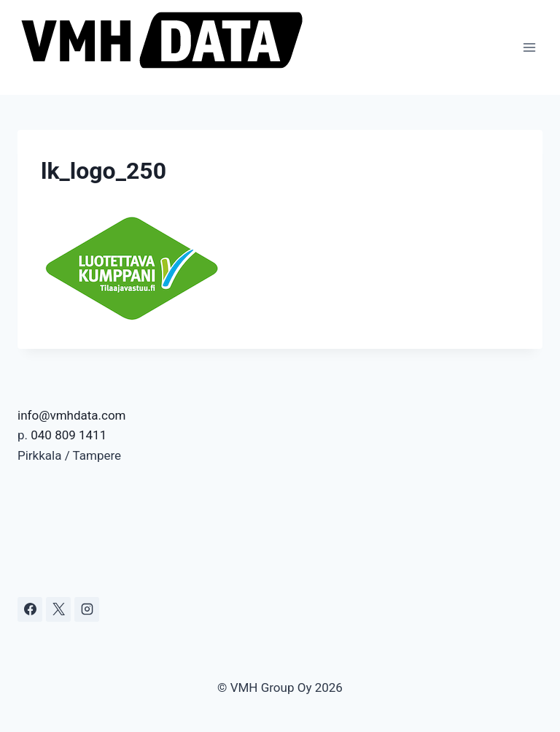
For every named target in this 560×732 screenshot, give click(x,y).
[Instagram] (87, 609)
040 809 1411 (69, 435)
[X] (58, 609)
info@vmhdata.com (72, 415)
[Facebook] (30, 609)
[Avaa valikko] (529, 47)
